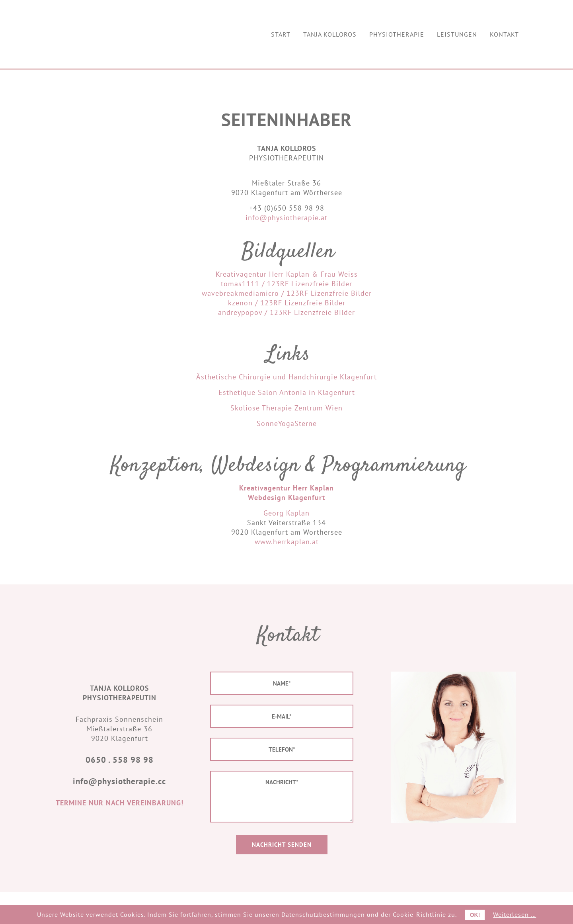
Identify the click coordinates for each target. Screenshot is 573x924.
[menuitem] (281, 34)
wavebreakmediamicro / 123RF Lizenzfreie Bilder (287, 293)
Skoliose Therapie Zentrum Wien (286, 408)
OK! (475, 915)
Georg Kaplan (286, 513)
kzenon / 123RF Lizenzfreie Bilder (287, 303)
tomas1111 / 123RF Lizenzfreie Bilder (286, 284)
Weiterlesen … (515, 914)
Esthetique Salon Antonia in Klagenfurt (287, 392)
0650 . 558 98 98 (120, 760)
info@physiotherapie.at (286, 218)
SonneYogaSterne (287, 423)
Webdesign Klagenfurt (286, 497)
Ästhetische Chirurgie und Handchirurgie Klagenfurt (286, 377)
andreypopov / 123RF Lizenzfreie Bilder (286, 312)
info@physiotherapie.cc (119, 781)
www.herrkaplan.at (287, 542)
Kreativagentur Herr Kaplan (286, 488)
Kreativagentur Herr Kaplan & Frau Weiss (287, 274)
